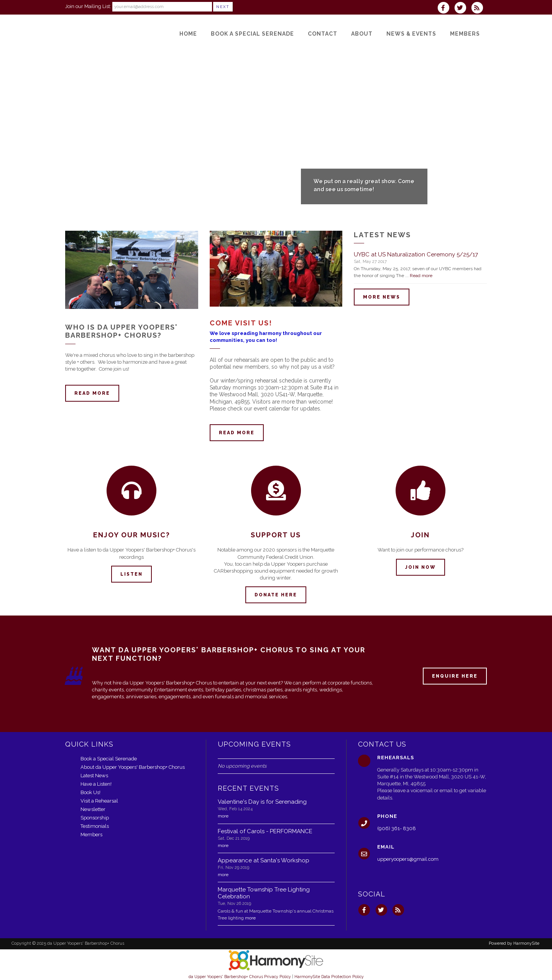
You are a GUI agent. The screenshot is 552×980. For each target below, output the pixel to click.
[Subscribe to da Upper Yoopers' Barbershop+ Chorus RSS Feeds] (479, 9)
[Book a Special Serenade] (252, 34)
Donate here (276, 595)
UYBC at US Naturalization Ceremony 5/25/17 (416, 254)
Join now (421, 567)
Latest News (94, 776)
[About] (362, 34)
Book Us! (90, 792)
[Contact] (323, 34)
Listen (131, 574)
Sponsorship (95, 818)
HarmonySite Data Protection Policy (329, 977)
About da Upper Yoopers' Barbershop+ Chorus (133, 767)
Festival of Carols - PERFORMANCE (265, 831)
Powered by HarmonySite (514, 943)
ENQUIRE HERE (455, 676)
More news (382, 297)
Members (91, 835)
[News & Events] (411, 34)
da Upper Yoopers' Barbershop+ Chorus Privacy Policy (240, 977)
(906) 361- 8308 (397, 828)
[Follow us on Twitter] (463, 9)
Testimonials (95, 826)
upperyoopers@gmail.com (408, 859)
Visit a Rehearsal (99, 801)
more (223, 816)
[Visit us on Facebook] (445, 9)
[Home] (188, 34)
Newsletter (93, 809)
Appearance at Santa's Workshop (264, 860)
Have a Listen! (96, 784)
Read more (92, 393)
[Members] (465, 34)
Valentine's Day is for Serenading (262, 802)
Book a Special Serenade (109, 759)
